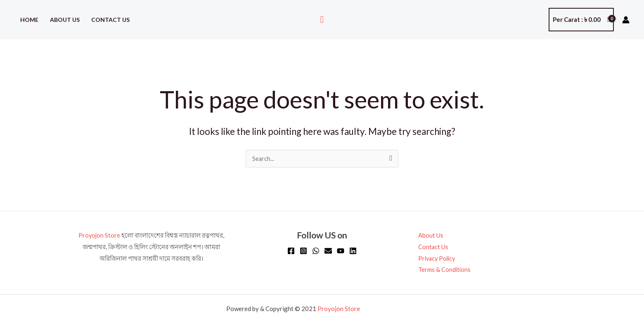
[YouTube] (341, 251)
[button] (322, 20)
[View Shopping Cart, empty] (581, 20)
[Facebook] (291, 251)
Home (29, 20)
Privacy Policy (436, 259)
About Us (65, 20)
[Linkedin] (353, 251)
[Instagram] (303, 251)
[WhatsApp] (316, 251)
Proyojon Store (99, 236)
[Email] (328, 251)
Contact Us (110, 20)
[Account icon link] (626, 20)
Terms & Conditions (442, 270)
